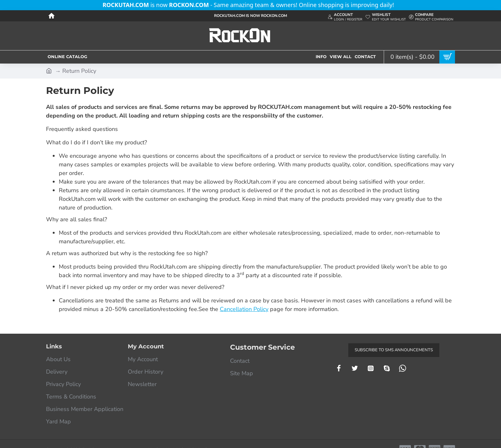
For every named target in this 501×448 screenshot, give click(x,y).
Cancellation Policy (244, 309)
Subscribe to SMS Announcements (394, 350)
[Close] (397, 5)
